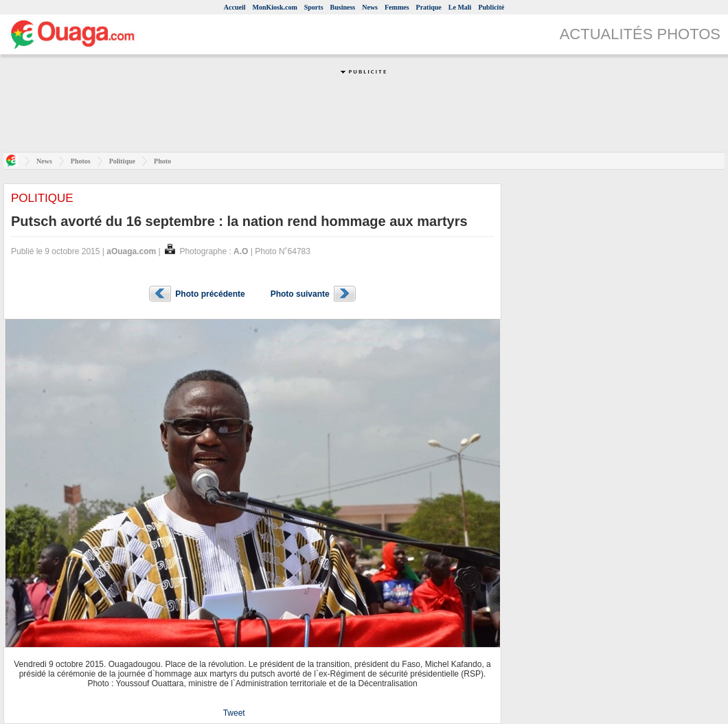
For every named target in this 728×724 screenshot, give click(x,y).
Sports (314, 7)
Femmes (397, 7)
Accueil (235, 7)
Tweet (234, 713)
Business (343, 7)
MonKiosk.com (274, 7)
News (370, 7)
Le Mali (460, 7)
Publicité (491, 7)
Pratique (429, 7)
